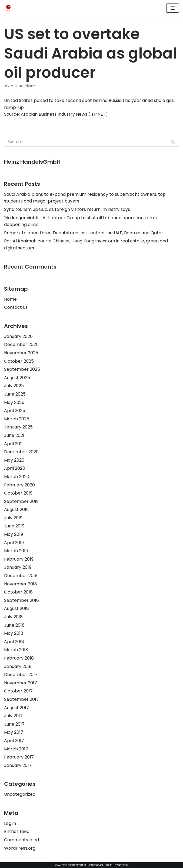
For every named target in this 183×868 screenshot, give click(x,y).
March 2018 (16, 650)
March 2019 (16, 551)
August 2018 (16, 608)
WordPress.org (20, 848)
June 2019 (14, 526)
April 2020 (15, 468)
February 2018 (19, 658)
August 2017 (16, 708)
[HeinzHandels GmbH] (8, 8)
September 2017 (21, 699)
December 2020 (21, 452)
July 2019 (13, 518)
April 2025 (15, 411)
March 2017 (16, 749)
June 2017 (14, 724)
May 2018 (14, 633)
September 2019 (21, 501)
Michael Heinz (23, 86)
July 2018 (13, 617)
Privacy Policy (121, 865)
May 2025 (14, 402)
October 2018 (18, 592)
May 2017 (14, 732)
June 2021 (14, 435)
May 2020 (14, 460)
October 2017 (18, 691)
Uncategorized (20, 794)
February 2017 (19, 757)
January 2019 (18, 567)
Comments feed (21, 840)
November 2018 (21, 584)
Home (10, 299)
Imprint (109, 865)
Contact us (16, 307)
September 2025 (22, 369)
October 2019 (18, 493)
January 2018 (18, 666)
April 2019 (14, 543)
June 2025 (15, 394)
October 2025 (19, 361)
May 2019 (14, 534)
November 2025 (21, 353)
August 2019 (16, 510)
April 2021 (14, 444)
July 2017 (13, 716)
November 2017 (21, 683)
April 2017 (14, 741)
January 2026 (18, 336)
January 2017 (18, 765)
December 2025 (21, 344)
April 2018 (14, 642)
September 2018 (21, 600)
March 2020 (17, 477)
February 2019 (19, 559)
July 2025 (14, 386)
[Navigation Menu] (173, 8)
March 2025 (17, 419)
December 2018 (21, 576)
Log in (10, 823)
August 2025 (17, 378)
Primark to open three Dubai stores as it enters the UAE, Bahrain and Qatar (84, 233)
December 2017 (21, 675)
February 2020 (19, 485)
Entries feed (17, 831)
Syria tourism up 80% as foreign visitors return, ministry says (67, 209)
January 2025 (18, 427)
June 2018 (14, 625)
